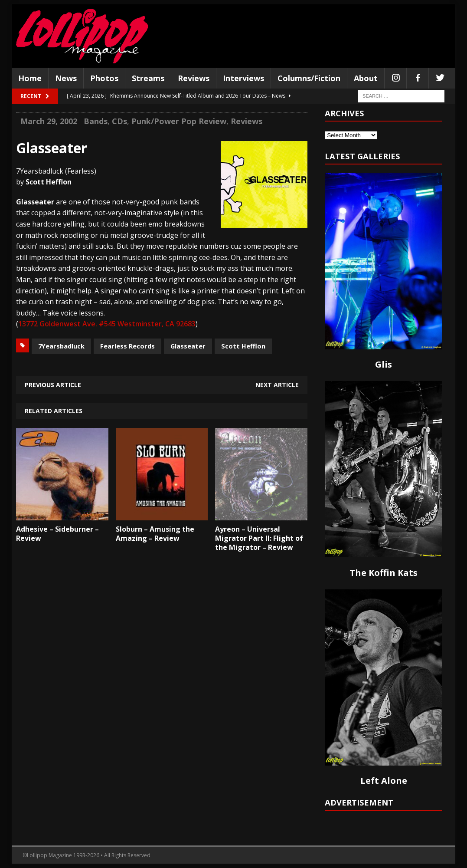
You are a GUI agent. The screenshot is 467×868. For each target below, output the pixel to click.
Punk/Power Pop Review (179, 121)
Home (30, 78)
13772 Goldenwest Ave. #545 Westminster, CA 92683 (107, 324)
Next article (277, 385)
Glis (384, 364)
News (66, 78)
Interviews (243, 78)
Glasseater (188, 346)
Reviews (194, 78)
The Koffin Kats (384, 573)
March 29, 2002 (49, 121)
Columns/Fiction (309, 78)
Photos (104, 78)
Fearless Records (127, 346)
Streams (148, 78)
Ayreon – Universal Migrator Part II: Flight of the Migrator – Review (259, 538)
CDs (119, 121)
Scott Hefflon (243, 346)
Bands (96, 121)
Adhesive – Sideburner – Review (57, 534)
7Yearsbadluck (61, 346)
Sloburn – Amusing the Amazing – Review (155, 534)
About (366, 78)
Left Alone (384, 781)
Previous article (53, 385)
